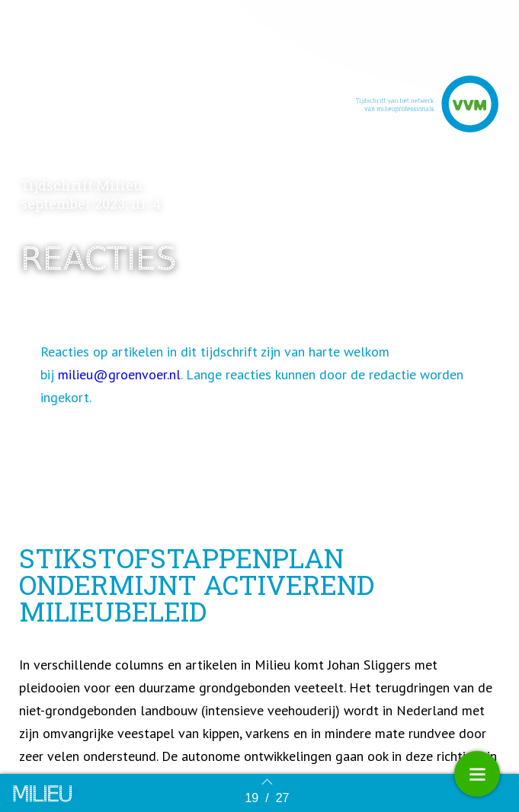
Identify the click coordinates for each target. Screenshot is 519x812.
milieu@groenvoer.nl (119, 376)
